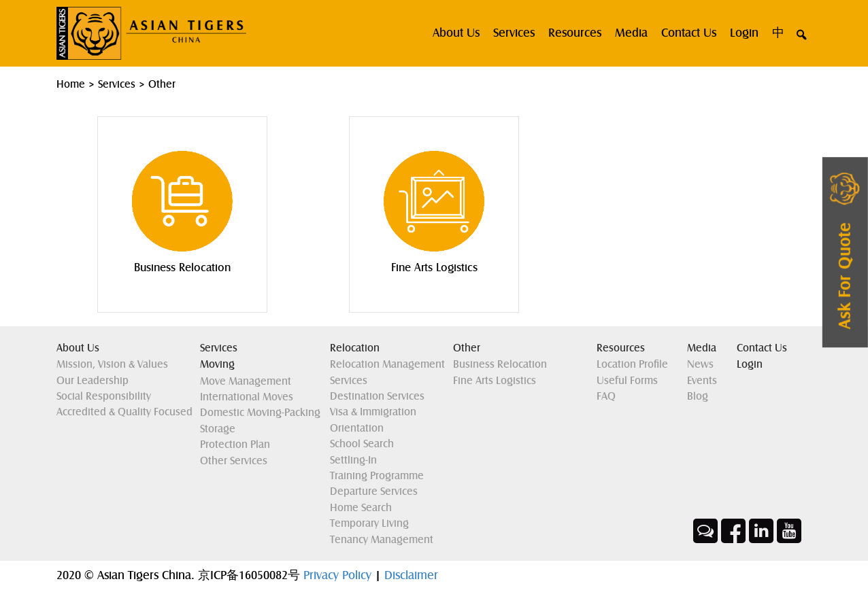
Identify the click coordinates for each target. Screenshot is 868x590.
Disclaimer (411, 575)
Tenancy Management (382, 540)
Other (467, 348)
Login (744, 33)
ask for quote (845, 276)
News (700, 364)
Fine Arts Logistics (495, 381)
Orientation (357, 428)
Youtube (789, 531)
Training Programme (377, 476)
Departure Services (374, 491)
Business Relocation (500, 364)
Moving (217, 364)
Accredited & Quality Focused (124, 412)
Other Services (234, 461)
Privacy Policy (339, 575)
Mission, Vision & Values (112, 364)
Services (514, 33)
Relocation (355, 348)
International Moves (247, 397)
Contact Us (689, 33)
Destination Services (377, 396)
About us (456, 33)
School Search (362, 444)
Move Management (246, 381)
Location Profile (632, 364)
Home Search (361, 508)
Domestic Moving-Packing (260, 413)
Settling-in (353, 460)
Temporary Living (369, 523)
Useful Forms (627, 381)
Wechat (705, 531)
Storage (218, 429)
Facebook (733, 531)
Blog (698, 396)
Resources (575, 33)
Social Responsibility (104, 396)
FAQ (606, 396)
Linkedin (761, 531)
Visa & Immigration (373, 412)
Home (71, 84)
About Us (78, 348)
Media (631, 33)
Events (702, 381)
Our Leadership (93, 381)
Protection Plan (235, 445)
